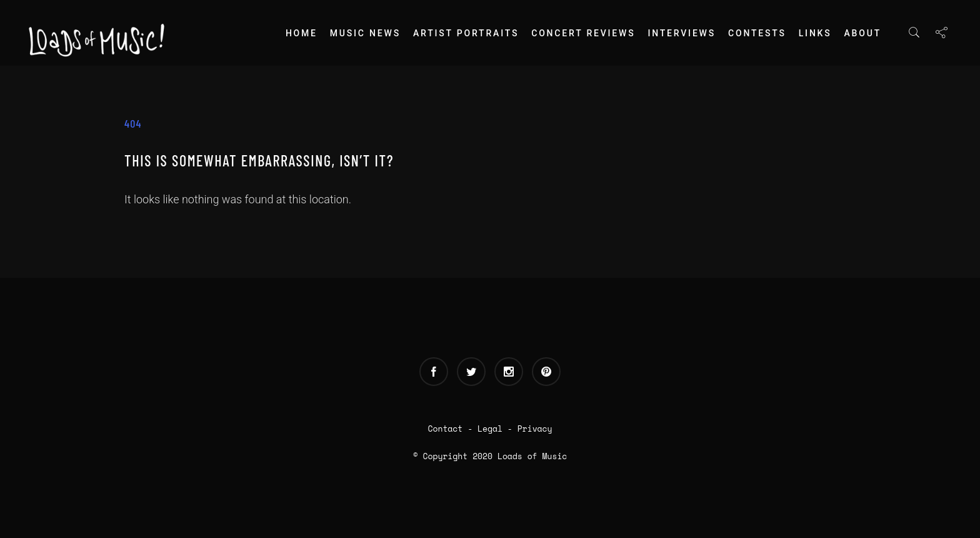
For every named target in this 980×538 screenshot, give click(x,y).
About (863, 33)
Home (302, 33)
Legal (490, 429)
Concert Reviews (583, 33)
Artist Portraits (466, 33)
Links (815, 33)
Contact (446, 429)
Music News (365, 33)
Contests (757, 33)
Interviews (682, 33)
